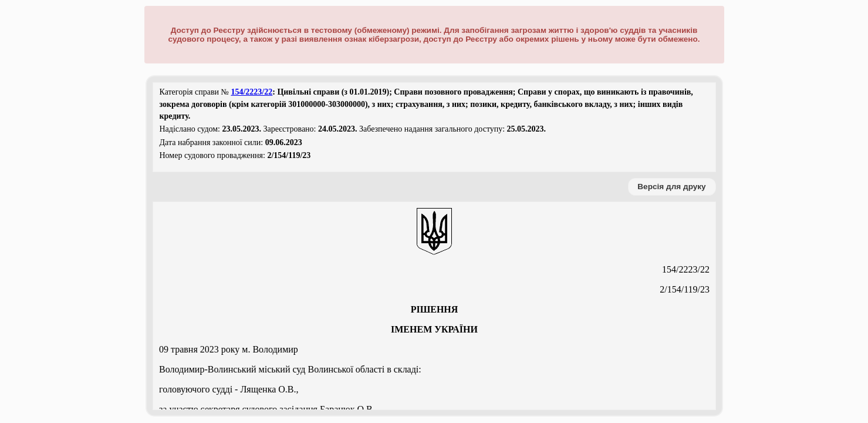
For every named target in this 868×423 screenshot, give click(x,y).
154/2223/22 (251, 92)
